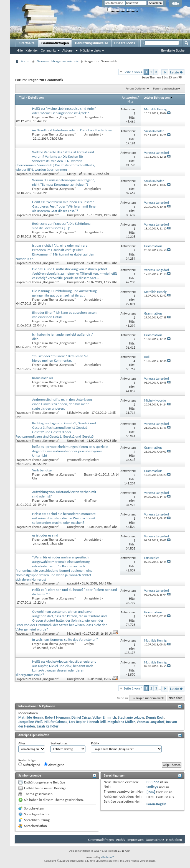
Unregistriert (92, 117)
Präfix (95, 743)
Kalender (32, 50)
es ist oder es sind (45, 535)
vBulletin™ (107, 857)
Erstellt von (36, 98)
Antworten (129, 98)
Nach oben (175, 698)
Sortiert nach (60, 743)
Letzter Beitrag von (158, 98)
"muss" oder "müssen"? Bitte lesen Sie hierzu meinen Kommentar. (60, 358)
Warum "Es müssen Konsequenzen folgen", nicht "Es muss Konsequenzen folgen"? (64, 182)
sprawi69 (73, 583)
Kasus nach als (43, 378)
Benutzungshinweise (91, 43)
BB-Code (153, 782)
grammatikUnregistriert (83, 460)
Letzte (177, 72)
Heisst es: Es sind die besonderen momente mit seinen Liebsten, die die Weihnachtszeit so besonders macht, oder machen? (64, 518)
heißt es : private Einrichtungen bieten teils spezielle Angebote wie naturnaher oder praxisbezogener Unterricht (70, 451)
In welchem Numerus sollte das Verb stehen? (65, 639)
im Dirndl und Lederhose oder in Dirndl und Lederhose (72, 130)
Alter (22, 743)
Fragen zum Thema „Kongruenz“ (54, 117)
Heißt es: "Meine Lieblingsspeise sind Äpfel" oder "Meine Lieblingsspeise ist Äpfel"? (64, 111)
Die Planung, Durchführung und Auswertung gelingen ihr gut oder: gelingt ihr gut (64, 293)
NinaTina (90, 501)
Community (49, 50)
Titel (22, 98)
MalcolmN (74, 634)
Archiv (121, 840)
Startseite (27, 43)
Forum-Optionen (136, 89)
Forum (26, 61)
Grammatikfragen (55, 43)
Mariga (72, 174)
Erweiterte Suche (173, 50)
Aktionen (68, 50)
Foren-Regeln (156, 804)
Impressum (135, 840)
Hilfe (175, 4)
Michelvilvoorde (78, 413)
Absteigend (54, 765)
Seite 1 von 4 (133, 72)
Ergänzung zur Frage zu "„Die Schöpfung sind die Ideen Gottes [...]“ (61, 226)
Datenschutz (155, 840)
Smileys (152, 787)
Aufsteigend (29, 765)
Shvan (88, 474)
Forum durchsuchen (165, 89)
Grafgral (89, 644)
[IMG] (151, 792)
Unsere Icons (125, 43)
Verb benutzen (43, 470)
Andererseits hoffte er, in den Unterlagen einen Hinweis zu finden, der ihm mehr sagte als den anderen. (62, 404)
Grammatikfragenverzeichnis (58, 61)
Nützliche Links (91, 50)
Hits (130, 101)
